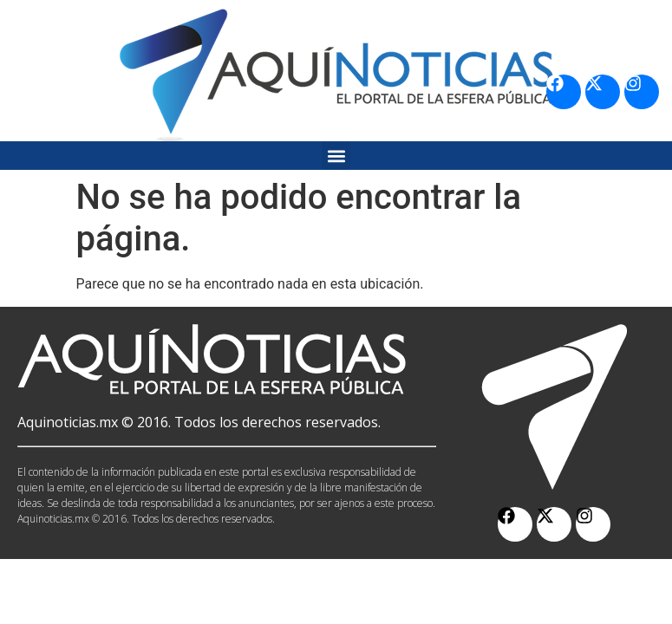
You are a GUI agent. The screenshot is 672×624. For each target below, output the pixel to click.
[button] (336, 156)
